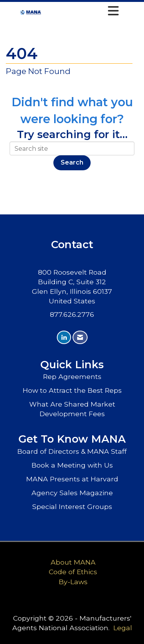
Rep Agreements (72, 376)
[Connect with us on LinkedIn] (64, 337)
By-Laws (73, 582)
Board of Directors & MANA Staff (72, 451)
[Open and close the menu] (82, 11)
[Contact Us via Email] (80, 337)
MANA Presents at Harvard (72, 479)
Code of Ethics (73, 572)
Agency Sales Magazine (72, 493)
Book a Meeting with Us (72, 465)
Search (72, 162)
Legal (123, 628)
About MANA (73, 562)
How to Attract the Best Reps (72, 390)
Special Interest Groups (72, 506)
